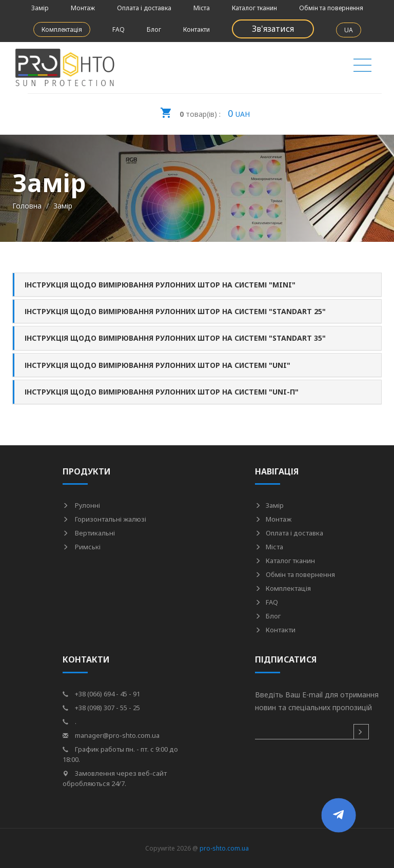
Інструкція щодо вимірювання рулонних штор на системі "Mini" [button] (160, 285)
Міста (202, 8)
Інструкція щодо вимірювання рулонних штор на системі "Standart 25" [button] (175, 311)
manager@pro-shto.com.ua (111, 735)
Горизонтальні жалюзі (104, 519)
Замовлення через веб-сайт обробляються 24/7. (115, 778)
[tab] (197, 285)
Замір (40, 8)
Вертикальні (89, 533)
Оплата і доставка (144, 8)
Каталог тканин (254, 8)
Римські (82, 547)
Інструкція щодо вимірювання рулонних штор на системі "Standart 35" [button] (175, 338)
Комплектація (62, 29)
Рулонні (81, 505)
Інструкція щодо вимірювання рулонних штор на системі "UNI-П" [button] (162, 392)
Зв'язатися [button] (273, 29)
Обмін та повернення (331, 8)
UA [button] (349, 30)
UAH (205, 110)
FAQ (119, 29)
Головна (27, 206)
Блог (154, 29)
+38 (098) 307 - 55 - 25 (101, 708)
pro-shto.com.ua (224, 848)
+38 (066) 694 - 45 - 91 (101, 694)
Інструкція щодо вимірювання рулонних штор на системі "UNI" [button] (157, 365)
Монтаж (83, 8)
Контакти (196, 29)
